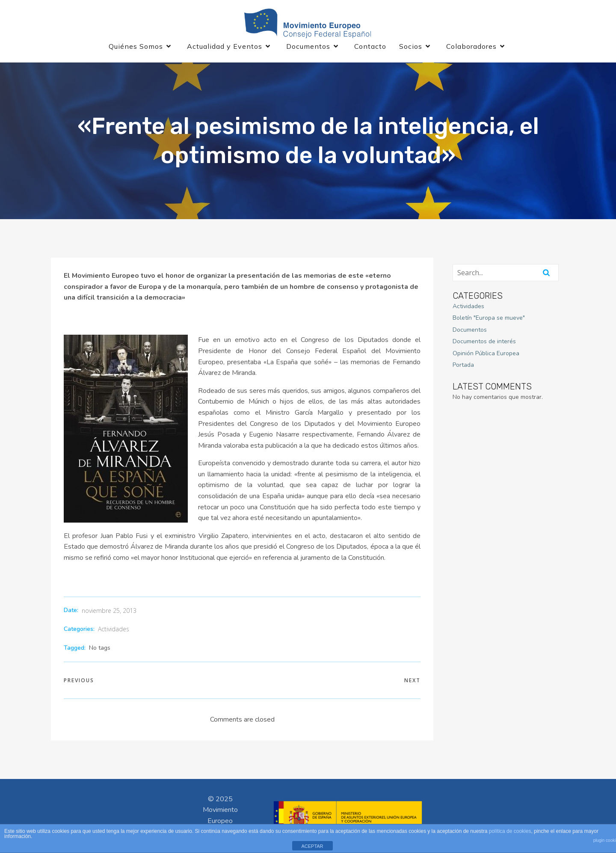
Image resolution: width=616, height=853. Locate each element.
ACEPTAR (312, 846)
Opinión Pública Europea (486, 353)
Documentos (470, 330)
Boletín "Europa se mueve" (489, 318)
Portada (463, 365)
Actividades (114, 629)
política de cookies (510, 831)
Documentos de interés (484, 341)
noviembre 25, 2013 (109, 611)
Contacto (370, 46)
